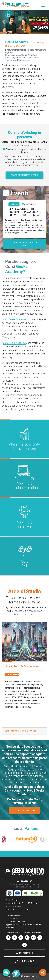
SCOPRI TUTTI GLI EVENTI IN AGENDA (25, 244)
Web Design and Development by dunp (24, 976)
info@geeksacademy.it (15, 915)
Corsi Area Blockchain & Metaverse (20, 731)
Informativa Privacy (13, 918)
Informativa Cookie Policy (16, 921)
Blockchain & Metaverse (22, 666)
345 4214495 (25, 961)
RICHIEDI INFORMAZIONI (24, 811)
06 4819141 (24, 953)
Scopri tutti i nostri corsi (25, 175)
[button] (4, 22)
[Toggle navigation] (43, 5)
